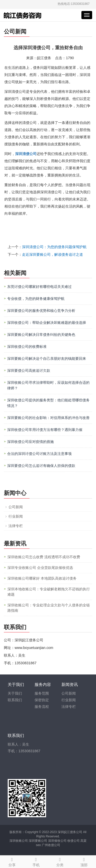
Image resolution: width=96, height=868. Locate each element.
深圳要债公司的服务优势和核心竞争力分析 (41, 311)
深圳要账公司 (38, 841)
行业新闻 (16, 516)
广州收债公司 (51, 845)
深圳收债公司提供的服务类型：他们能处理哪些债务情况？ (48, 403)
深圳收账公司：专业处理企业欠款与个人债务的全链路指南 (49, 608)
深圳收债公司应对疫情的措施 (30, 442)
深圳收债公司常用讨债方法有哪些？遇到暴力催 (45, 430)
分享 (12, 861)
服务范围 (42, 693)
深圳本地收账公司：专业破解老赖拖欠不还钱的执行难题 (49, 592)
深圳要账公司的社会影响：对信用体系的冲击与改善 (48, 418)
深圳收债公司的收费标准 (27, 347)
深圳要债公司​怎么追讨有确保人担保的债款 (41, 466)
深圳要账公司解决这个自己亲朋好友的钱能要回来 (47, 359)
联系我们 (15, 700)
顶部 (84, 861)
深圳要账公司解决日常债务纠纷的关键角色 (41, 335)
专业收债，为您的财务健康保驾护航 (36, 299)
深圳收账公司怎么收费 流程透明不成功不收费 (44, 557)
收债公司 (73, 841)
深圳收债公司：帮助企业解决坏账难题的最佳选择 (47, 323)
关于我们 (15, 693)
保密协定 (42, 700)
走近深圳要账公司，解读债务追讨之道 (52, 254)
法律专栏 (16, 526)
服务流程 (42, 707)
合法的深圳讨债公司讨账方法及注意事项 (39, 454)
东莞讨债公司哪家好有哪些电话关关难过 (39, 287)
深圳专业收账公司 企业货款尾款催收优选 (40, 568)
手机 (36, 861)
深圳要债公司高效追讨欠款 (29, 371)
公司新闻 (16, 507)
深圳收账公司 (19, 841)
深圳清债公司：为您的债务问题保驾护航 (54, 247)
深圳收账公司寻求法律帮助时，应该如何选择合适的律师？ (48, 385)
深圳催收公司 (57, 841)
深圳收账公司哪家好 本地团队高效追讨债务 (42, 578)
